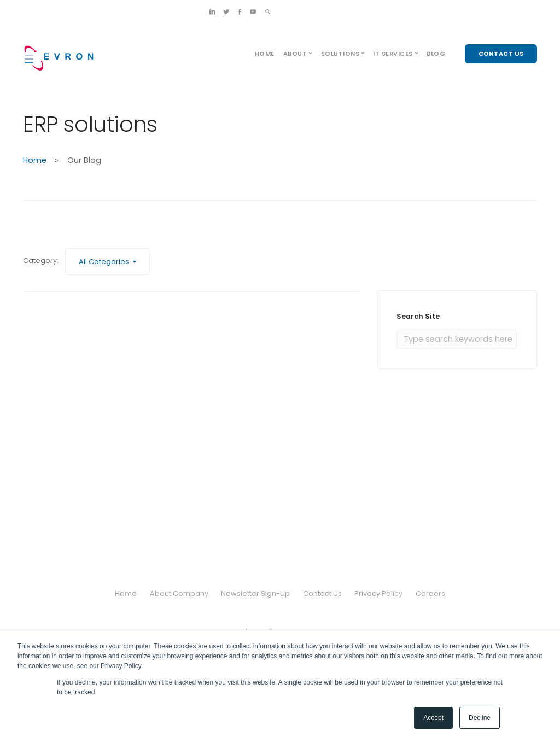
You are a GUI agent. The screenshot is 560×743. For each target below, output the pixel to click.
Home (265, 54)
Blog (436, 54)
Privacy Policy (379, 593)
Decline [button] (480, 718)
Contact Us (322, 593)
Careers (430, 593)
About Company (179, 593)
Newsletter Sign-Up (255, 593)
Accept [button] (433, 718)
